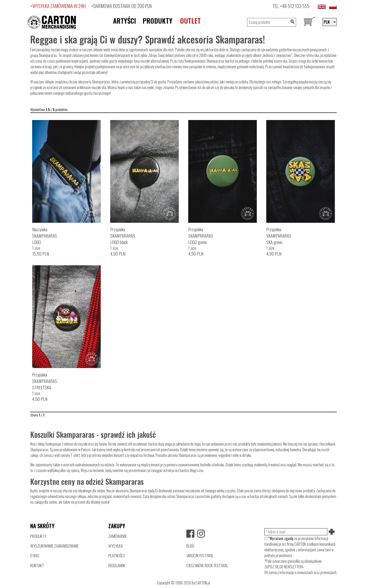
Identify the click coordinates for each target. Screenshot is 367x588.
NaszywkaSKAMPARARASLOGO (45, 236)
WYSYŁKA (116, 546)
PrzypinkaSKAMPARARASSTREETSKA (45, 381)
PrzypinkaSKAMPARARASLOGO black (123, 236)
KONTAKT (37, 565)
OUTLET (190, 21)
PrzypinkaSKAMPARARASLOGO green (201, 236)
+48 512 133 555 (295, 6)
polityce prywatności (278, 555)
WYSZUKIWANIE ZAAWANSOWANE (54, 546)
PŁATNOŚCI (116, 555)
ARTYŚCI (125, 21)
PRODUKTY (157, 21)
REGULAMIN (117, 565)
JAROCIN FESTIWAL (200, 555)
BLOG (190, 546)
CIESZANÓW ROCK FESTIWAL (207, 565)
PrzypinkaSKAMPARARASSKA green (279, 236)
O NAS (35, 555)
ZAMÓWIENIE (118, 536)
